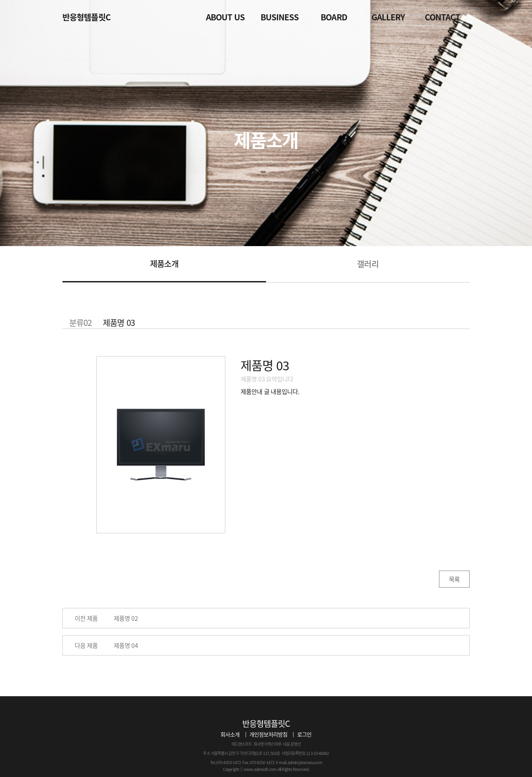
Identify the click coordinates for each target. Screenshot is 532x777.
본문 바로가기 (0, 0)
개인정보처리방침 (269, 734)
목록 (454, 579)
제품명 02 (126, 618)
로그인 (304, 734)
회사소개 (230, 734)
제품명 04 (126, 645)
